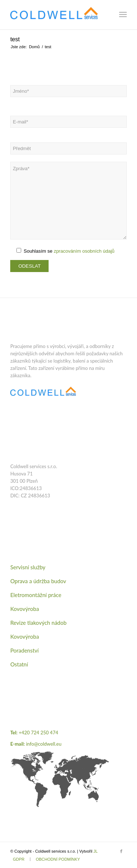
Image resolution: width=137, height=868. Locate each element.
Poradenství (24, 650)
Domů (34, 47)
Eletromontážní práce (36, 595)
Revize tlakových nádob (38, 623)
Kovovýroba (24, 609)
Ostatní (19, 664)
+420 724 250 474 (38, 733)
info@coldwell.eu (44, 744)
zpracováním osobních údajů (84, 251)
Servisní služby (28, 567)
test (15, 39)
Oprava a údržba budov (38, 581)
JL (96, 851)
